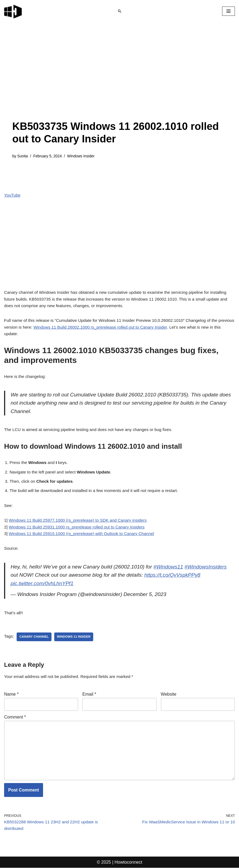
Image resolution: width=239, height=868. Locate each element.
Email (89, 691)
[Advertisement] (119, 80)
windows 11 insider (76, 633)
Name (11, 691)
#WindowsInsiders (33, 570)
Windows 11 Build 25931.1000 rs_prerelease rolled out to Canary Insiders (80, 520)
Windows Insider (84, 156)
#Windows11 (176, 561)
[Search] (120, 11)
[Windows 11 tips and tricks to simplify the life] (13, 11)
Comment (15, 714)
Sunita (23, 156)
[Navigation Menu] (229, 11)
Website (169, 691)
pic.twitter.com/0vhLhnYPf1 (104, 579)
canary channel (35, 633)
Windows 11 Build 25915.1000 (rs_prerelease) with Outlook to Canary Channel (85, 527)
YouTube (13, 196)
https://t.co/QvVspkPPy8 (40, 579)
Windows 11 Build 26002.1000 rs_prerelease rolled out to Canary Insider (123, 316)
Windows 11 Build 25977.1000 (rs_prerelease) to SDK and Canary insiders (81, 513)
